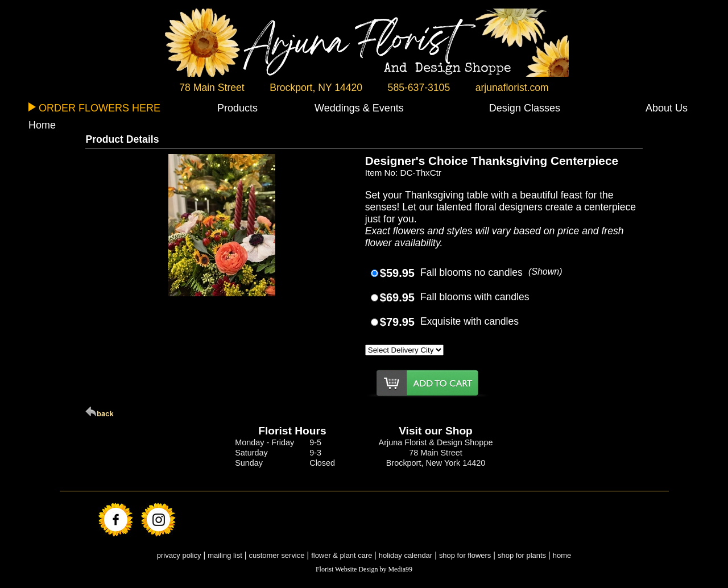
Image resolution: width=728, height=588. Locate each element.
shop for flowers (465, 555)
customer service (277, 555)
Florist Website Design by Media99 (364, 569)
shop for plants (522, 555)
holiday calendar (406, 555)
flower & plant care (343, 555)
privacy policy (179, 555)
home (562, 555)
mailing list (225, 555)
